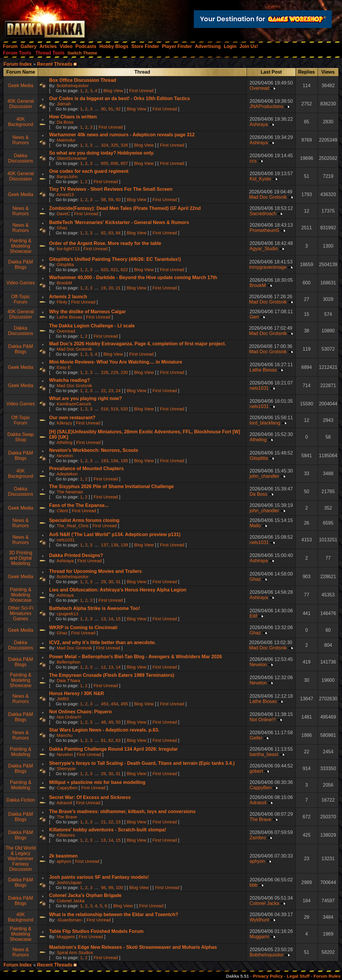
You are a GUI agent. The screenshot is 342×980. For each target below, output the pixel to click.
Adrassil (64, 803)
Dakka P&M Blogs (21, 265)
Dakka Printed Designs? (76, 555)
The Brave (67, 817)
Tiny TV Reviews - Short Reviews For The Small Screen (111, 189)
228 (105, 372)
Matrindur (66, 140)
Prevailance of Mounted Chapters (86, 469)
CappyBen (67, 788)
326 (124, 145)
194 (114, 461)
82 (104, 233)
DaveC (64, 214)
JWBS (63, 699)
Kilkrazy (65, 423)
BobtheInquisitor (73, 86)
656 (114, 163)
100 (119, 887)
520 (124, 409)
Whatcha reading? (70, 380)
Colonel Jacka (71, 901)
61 (104, 740)
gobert (256, 771)
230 (124, 372)
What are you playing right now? (86, 398)
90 (104, 109)
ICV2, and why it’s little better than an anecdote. (103, 642)
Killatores (66, 835)
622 (124, 270)
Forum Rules (327, 976)
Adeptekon (67, 474)
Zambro (258, 838)
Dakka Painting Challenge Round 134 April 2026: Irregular (114, 749)
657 (124, 163)
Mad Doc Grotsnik (268, 197)
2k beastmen (63, 856)
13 (104, 619)
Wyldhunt (259, 920)
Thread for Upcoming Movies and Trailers (96, 571)
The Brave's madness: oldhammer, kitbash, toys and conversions (122, 811)
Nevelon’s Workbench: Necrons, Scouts (94, 450)
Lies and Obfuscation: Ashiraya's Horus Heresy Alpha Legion (118, 590)
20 (111, 288)
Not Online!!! (69, 717)
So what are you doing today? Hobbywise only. (102, 153)
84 (118, 233)
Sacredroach (263, 214)
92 (118, 109)
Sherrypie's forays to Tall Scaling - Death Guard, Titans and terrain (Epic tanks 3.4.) (142, 763)
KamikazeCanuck (74, 404)
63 (118, 740)
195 (124, 461)
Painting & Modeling (20, 752)
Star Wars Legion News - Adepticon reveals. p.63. (104, 730)
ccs (253, 161)
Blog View (113, 91)
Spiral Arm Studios (75, 952)
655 (105, 163)
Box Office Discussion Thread (83, 80)
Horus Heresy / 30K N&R (77, 693)
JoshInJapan (69, 882)
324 (105, 145)
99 (111, 887)
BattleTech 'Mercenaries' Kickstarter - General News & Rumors (119, 222)
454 (114, 704)
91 (111, 109)
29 (104, 582)
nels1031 (259, 388)
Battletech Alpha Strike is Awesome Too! (95, 608)
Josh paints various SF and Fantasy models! (99, 877)
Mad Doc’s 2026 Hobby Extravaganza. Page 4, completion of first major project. (138, 344)
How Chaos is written (73, 117)
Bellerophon (69, 662)
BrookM (65, 283)
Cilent (62, 511)
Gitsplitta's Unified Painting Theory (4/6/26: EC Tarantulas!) (115, 259)
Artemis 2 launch (68, 297)
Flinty (62, 302)
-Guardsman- (70, 920)
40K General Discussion (21, 104)
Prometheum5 (264, 230)
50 (118, 722)
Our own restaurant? (72, 418)
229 (114, 372)
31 (118, 582)
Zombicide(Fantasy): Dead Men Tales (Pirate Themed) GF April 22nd (125, 208)
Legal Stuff (298, 976)
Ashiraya (259, 124)
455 (124, 704)
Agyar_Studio (264, 249)
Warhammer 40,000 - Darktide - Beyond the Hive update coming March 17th (133, 277)
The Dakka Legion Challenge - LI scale (92, 326)
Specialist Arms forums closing (84, 520)
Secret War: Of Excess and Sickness (90, 797)
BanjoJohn (67, 176)
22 (104, 390)
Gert (254, 317)
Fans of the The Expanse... (79, 505)
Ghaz (62, 228)
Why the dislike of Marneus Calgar (88, 312)
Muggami (66, 937)
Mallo (255, 526)
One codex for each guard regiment (89, 171)
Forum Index (18, 64)
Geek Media (21, 86)
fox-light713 (68, 249)
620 (105, 270)
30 (111, 582)
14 (111, 619)
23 (111, 390)
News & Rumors (21, 140)
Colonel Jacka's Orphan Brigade (85, 895)
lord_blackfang (265, 423)
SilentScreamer (72, 158)
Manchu (65, 735)
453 (105, 704)
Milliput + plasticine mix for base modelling (97, 782)
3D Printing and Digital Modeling (20, 558)
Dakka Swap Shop (21, 437)
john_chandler (264, 476)
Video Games (21, 283)
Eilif (253, 616)
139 (124, 545)
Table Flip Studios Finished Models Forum (96, 931)
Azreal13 (65, 194)
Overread (259, 88)
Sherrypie (66, 768)
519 (114, 409)
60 (118, 199)
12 (104, 667)
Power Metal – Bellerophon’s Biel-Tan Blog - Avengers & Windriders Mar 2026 (136, 657)
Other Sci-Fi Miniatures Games (20, 613)
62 (111, 740)
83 (111, 233)
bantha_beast (264, 754)
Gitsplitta (65, 265)
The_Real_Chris (72, 526)
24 (118, 390)
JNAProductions (266, 106)
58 (104, 199)
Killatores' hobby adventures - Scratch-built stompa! (108, 830)
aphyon (64, 861)
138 (114, 545)
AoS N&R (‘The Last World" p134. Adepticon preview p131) (115, 534)
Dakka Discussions (20, 158)
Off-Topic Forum (21, 299)
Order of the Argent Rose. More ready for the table (105, 243)
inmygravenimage (268, 267)
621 (114, 270)
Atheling (65, 442)
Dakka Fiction (20, 800)
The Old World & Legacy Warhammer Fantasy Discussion (20, 859)
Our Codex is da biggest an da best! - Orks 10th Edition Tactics (120, 98)
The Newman (70, 492)
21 (118, 288)
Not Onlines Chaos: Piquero (80, 712)
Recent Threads (55, 64)
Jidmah (64, 104)
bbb (253, 885)
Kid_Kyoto (260, 179)
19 (104, 288)
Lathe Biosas (70, 317)
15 (118, 619)
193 (105, 461)
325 (114, 145)
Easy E (64, 367)
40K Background (20, 122)
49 (111, 722)
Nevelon (65, 456)
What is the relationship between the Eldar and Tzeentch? (114, 914)
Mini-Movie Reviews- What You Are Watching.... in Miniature (116, 362)
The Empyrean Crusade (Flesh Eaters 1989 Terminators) (112, 675)
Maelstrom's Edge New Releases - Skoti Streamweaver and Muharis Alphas (133, 947)
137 (105, 545)
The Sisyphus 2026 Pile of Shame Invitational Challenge (111, 486)
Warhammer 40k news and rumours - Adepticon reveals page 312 (122, 135)
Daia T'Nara (68, 680)
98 (104, 887)
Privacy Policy (268, 976)
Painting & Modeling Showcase (21, 246)
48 (104, 722)
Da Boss (65, 122)
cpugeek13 (68, 614)
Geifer (256, 738)
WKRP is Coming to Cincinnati (83, 627)
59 (111, 199)
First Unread (142, 91)
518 (105, 409)
